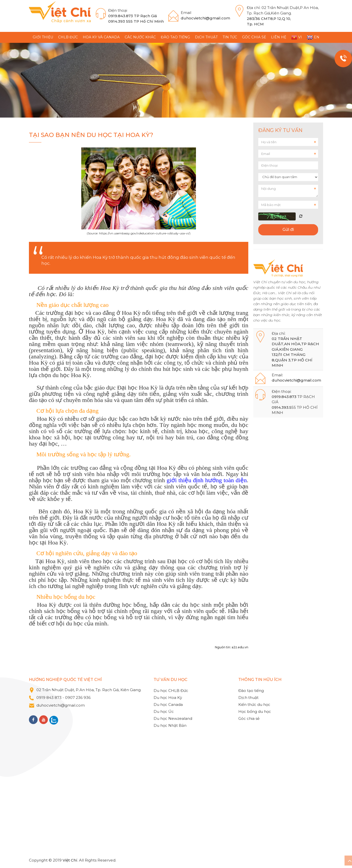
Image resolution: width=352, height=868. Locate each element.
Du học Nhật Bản (170, 725)
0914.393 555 (120, 21)
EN (313, 37)
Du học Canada (168, 704)
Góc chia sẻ (254, 37)
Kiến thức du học (254, 704)
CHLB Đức (68, 37)
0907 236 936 (78, 698)
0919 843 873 (49, 698)
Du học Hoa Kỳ (168, 698)
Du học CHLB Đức (171, 691)
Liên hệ (279, 37)
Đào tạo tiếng (175, 37)
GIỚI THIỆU (43, 37)
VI (297, 37)
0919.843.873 (121, 16)
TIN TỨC (230, 37)
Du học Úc (164, 711)
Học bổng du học (255, 711)
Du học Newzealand (173, 718)
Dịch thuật (206, 37)
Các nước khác (140, 37)
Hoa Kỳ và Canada (101, 37)
